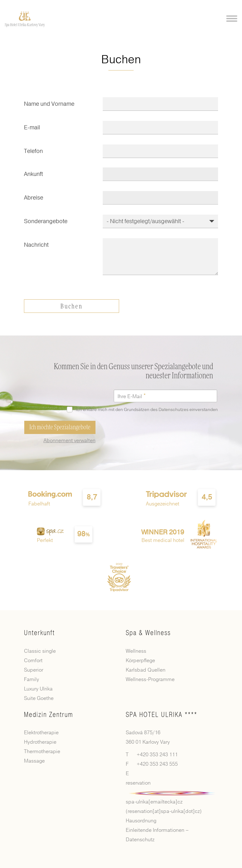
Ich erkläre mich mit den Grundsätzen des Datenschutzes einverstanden (144, 410)
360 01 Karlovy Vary (148, 742)
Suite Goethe (39, 698)
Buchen (72, 307)
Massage (34, 761)
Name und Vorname (49, 104)
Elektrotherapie (41, 733)
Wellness (136, 651)
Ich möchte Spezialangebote (60, 427)
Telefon (33, 151)
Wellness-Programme (150, 679)
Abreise (34, 198)
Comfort (33, 661)
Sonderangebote (46, 221)
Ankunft (33, 174)
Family (32, 679)
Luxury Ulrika (38, 689)
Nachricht (36, 245)
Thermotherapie (42, 752)
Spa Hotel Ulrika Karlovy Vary (25, 25)
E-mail (32, 127)
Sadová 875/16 (143, 733)
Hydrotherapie (40, 742)
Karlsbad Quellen (146, 670)
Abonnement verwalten (69, 441)
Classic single (40, 651)
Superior (34, 670)
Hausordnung (141, 821)
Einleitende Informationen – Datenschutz (157, 835)
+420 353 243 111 (157, 755)
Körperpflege (140, 661)
